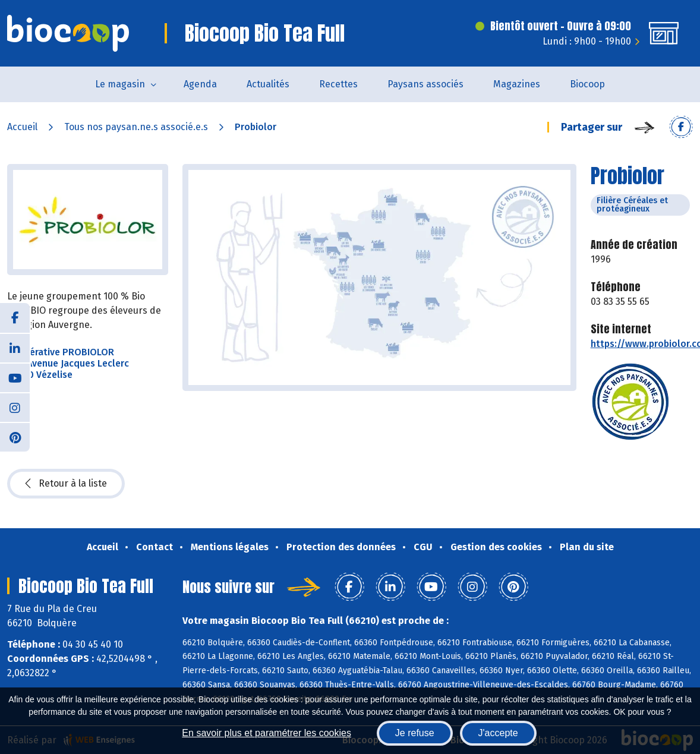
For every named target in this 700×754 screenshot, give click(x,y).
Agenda (200, 84)
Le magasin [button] (120, 84)
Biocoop (587, 84)
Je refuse (415, 733)
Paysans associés (425, 84)
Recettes (338, 84)
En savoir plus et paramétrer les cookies (267, 733)
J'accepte (498, 733)
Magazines (517, 84)
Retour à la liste (66, 484)
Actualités (268, 84)
